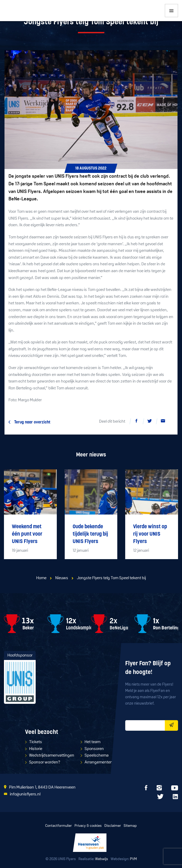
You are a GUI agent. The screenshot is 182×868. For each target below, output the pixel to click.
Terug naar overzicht (32, 422)
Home (41, 578)
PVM (133, 859)
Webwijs (102, 859)
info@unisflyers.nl (25, 794)
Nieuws (62, 578)
